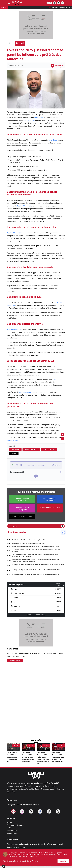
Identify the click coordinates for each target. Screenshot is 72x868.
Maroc (14, 454)
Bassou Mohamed (24, 206)
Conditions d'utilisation (29, 866)
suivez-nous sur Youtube (50, 507)
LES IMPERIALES (49, 450)
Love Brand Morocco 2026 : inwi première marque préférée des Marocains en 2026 (43, 758)
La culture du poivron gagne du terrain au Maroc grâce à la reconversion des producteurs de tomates (36, 570)
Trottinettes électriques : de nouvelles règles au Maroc (30, 540)
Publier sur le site (37, 861)
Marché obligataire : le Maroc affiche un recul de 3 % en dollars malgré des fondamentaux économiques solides (35, 560)
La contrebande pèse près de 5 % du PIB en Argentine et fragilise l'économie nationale (36, 550)
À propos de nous (18, 861)
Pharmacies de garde (15, 825)
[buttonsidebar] (9, 3)
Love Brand (39, 118)
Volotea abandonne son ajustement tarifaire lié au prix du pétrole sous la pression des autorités (35, 575)
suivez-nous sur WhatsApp (22, 499)
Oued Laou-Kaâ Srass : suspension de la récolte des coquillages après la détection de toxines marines (35, 555)
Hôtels (10, 828)
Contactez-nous (55, 861)
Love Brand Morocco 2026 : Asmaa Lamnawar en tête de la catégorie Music (58, 757)
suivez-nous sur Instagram (22, 508)
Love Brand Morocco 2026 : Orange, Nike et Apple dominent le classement (28, 757)
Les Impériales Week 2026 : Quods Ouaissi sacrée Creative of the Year (13, 757)
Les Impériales (29, 120)
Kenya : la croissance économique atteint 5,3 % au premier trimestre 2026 (35, 546)
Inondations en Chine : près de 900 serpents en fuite (29, 543)
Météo (10, 822)
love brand (15, 450)
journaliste (47, 866)
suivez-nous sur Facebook (50, 499)
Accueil (20, 43)
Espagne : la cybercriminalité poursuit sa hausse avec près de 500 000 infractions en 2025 (38, 565)
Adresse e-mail (15, 661)
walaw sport (12, 833)
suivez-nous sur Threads (22, 516)
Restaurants (12, 830)
